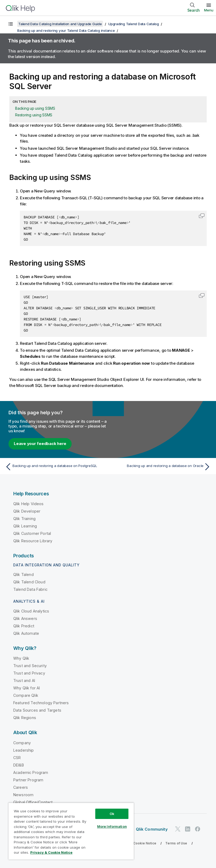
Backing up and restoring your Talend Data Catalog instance (66, 30)
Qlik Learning (25, 526)
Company (22, 743)
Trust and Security (30, 666)
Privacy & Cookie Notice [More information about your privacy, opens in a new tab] (51, 852)
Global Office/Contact (33, 802)
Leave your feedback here (40, 444)
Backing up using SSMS (35, 108)
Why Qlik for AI (27, 688)
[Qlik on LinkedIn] (188, 829)
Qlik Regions (25, 718)
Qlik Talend (23, 574)
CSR (17, 758)
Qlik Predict (24, 626)
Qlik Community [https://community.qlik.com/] (152, 829)
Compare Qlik (26, 695)
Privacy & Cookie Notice (137, 843)
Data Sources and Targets (37, 710)
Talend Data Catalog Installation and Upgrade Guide (60, 24)
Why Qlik (21, 658)
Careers (21, 787)
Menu (209, 10)
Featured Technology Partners (41, 703)
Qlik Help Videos (29, 504)
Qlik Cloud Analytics (31, 611)
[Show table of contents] (11, 24)
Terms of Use (176, 843)
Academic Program (31, 772)
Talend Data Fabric (30, 589)
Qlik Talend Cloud (29, 582)
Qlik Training (24, 519)
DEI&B (19, 765)
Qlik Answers (25, 618)
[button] (202, 216)
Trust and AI (24, 680)
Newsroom (23, 795)
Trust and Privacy (29, 673)
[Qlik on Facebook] (198, 829)
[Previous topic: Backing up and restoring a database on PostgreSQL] (55, 467)
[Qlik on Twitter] (178, 829)
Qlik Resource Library (33, 541)
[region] (71, 831)
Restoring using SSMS (34, 115)
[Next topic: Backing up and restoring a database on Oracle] (161, 467)
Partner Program (28, 780)
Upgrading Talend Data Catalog (134, 24)
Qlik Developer (27, 511)
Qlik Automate (26, 633)
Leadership (24, 750)
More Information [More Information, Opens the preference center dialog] (112, 826)
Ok (112, 814)
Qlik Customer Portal (32, 533)
